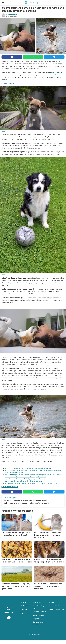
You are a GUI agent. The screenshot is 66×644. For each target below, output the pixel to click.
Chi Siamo (24, 606)
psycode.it (24, 613)
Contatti (24, 609)
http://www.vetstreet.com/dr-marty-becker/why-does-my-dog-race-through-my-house (32, 483)
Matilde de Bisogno (13, 14)
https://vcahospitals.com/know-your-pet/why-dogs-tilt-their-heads (26, 477)
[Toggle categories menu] (3, 2)
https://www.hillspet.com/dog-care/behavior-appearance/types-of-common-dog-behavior (33, 475)
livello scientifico (57, 72)
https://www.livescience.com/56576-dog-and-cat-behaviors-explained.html (28, 468)
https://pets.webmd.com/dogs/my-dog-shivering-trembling (23, 481)
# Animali (6, 487)
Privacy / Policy (55, 606)
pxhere (3, 275)
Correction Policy (39, 612)
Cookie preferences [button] (56, 609)
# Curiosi (14, 487)
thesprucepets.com (9, 84)
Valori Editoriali (38, 615)
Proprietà (36, 619)
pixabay (3, 131)
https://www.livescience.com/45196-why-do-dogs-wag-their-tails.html (26, 479)
